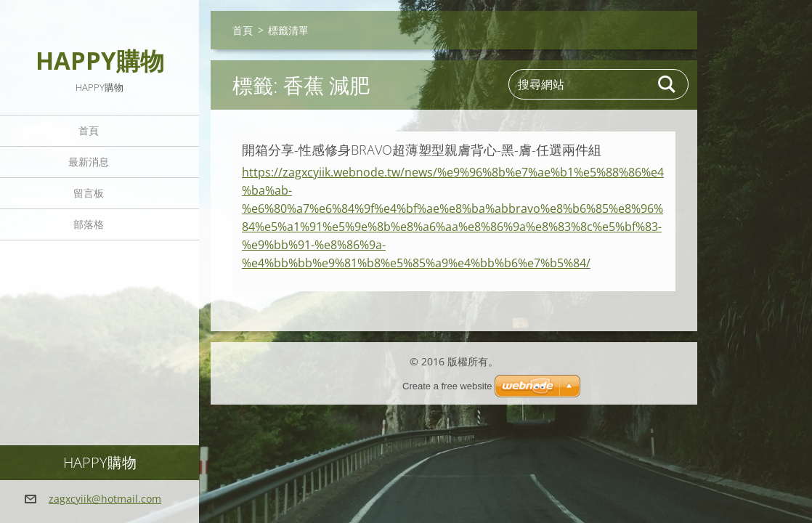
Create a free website (447, 386)
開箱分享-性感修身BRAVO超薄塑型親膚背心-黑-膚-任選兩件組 (422, 150)
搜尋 (667, 84)
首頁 (89, 130)
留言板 (89, 193)
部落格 (89, 224)
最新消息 (89, 162)
